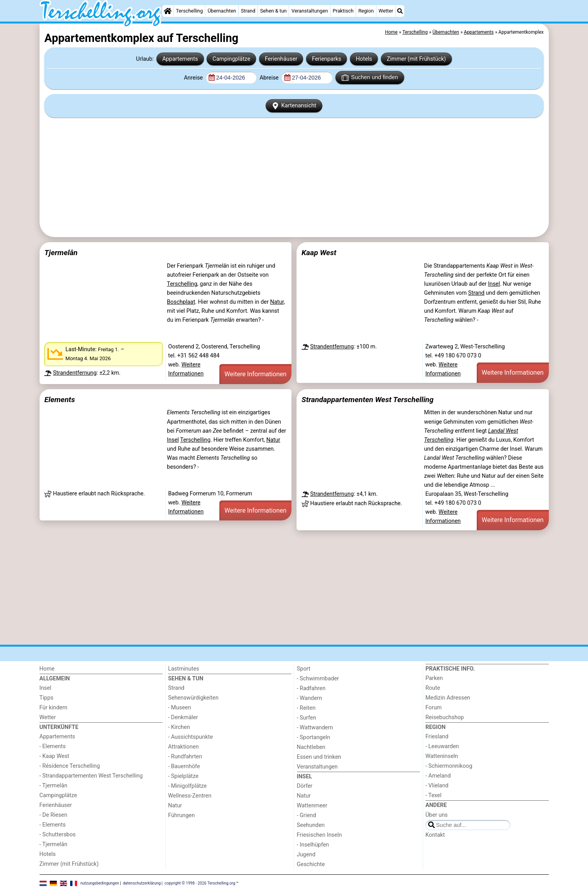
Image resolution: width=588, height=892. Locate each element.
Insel (494, 284)
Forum (433, 708)
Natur (277, 302)
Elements (60, 400)
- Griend (307, 815)
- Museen (180, 708)
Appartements (180, 59)
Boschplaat (181, 302)
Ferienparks (327, 59)
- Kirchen (179, 727)
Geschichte (311, 864)
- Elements (53, 746)
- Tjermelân (53, 786)
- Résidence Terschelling (70, 766)
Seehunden (311, 825)
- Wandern (309, 698)
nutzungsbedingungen (100, 883)
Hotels (364, 59)
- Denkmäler (183, 717)
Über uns (437, 815)
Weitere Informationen (255, 374)
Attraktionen (183, 747)
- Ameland (438, 776)
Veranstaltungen (310, 11)
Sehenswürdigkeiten (193, 698)
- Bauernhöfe (184, 766)
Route (433, 688)
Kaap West (319, 253)
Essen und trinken (319, 757)
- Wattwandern (315, 728)
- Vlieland (437, 786)
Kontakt (435, 835)
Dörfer (305, 786)
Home (47, 669)
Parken (434, 678)
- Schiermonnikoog (449, 766)
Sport (304, 669)
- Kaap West (54, 756)
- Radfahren (311, 688)
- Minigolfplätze (187, 786)
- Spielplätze (183, 776)
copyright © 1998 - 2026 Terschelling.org (200, 883)
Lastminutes (184, 669)
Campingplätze (232, 59)
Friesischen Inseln (319, 835)
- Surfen (307, 718)
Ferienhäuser (281, 59)
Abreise (270, 78)
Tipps (47, 698)
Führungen (181, 815)
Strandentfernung (75, 373)
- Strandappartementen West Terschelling (91, 776)
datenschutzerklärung (142, 883)
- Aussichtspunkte (190, 737)
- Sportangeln (314, 737)
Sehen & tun (273, 11)
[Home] (168, 11)
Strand (248, 11)
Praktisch (343, 11)
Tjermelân (61, 253)
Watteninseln (442, 756)
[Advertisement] (294, 177)
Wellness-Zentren (190, 796)
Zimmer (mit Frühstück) (416, 59)
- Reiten (306, 708)
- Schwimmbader (318, 679)
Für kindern (54, 708)
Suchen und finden (370, 78)
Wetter (386, 11)
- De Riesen (53, 815)
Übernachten (222, 11)
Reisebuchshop (445, 717)
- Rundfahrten (185, 757)
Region (366, 11)
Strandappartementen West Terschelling (368, 400)
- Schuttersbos (58, 835)
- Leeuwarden (442, 746)
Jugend (306, 855)
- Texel (433, 795)
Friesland (437, 737)
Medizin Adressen (448, 698)
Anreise (194, 78)
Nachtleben (311, 747)
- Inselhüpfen (313, 845)
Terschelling (189, 11)
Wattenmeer (312, 806)
